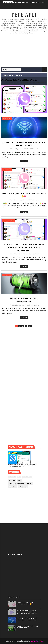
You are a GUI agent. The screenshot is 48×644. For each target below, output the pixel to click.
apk (19, 477)
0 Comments (35, 305)
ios (26, 487)
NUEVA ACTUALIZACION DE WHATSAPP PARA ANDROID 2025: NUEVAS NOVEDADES (24, 247)
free (21, 487)
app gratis (27, 477)
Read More (24, 161)
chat (20, 480)
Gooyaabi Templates (37, 641)
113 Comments (35, 254)
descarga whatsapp (17, 484)
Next (30, 326)
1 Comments (35, 149)
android (12, 477)
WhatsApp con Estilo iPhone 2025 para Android (19, 80)
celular (12, 480)
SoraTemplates (16, 641)
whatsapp (7, 170)
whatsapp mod (9, 221)
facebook (13, 487)
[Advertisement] (24, 51)
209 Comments (35, 200)
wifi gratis (7, 119)
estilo (30, 484)
